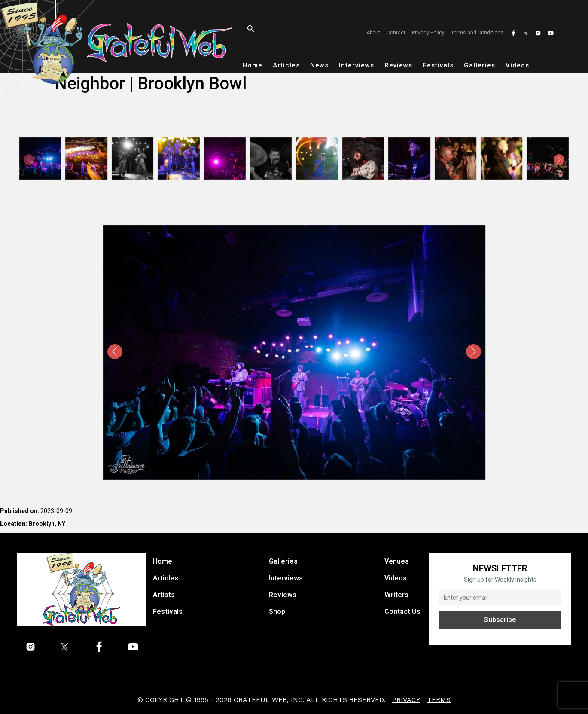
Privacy (406, 700)
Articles (286, 65)
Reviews (398, 65)
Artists (164, 595)
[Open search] (291, 29)
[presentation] (29, 160)
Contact (396, 33)
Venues (397, 561)
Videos (517, 65)
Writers (396, 595)
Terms (439, 700)
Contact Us (402, 612)
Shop (277, 612)
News (319, 65)
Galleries (480, 65)
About (373, 33)
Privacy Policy (428, 33)
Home (253, 65)
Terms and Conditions (477, 33)
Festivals (438, 65)
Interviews (356, 65)
